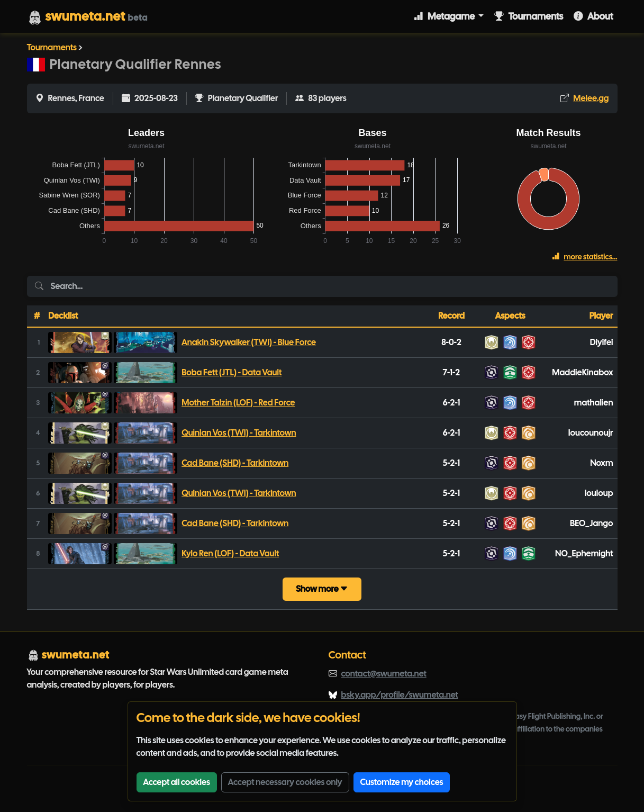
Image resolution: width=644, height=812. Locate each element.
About (593, 16)
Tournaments (529, 16)
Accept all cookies (177, 782)
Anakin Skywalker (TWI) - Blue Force (249, 342)
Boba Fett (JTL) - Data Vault (232, 372)
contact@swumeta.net (384, 674)
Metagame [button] (445, 16)
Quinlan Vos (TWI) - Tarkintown (239, 433)
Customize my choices (402, 782)
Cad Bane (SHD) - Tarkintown (235, 463)
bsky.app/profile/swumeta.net (400, 695)
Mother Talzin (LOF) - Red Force (238, 403)
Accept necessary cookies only (285, 782)
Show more (322, 589)
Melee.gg (591, 98)
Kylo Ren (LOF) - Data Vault (230, 553)
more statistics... (584, 257)
